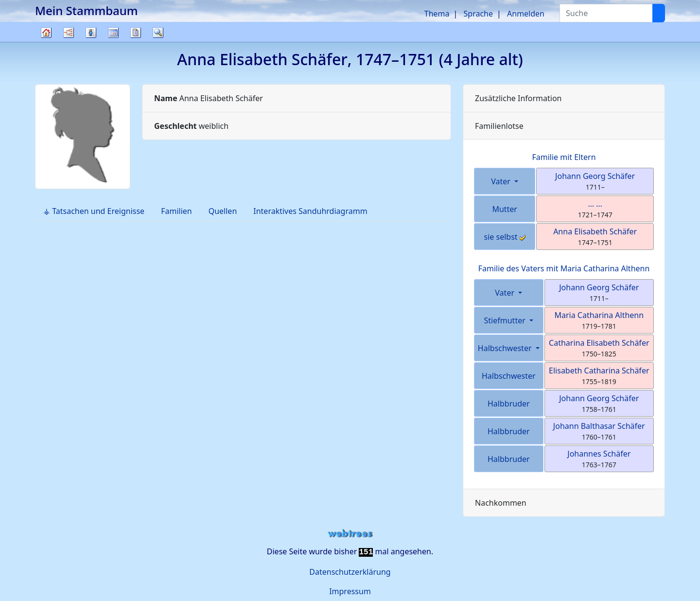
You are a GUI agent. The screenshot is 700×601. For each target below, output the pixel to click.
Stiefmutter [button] (506, 320)
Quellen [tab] (223, 211)
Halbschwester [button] (506, 348)
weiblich (191, 126)
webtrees (350, 534)
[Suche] (659, 13)
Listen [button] (91, 33)
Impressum (350, 591)
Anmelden (526, 14)
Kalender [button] (113, 33)
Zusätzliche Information (518, 98)
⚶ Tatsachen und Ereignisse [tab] (94, 211)
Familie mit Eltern (564, 157)
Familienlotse (499, 126)
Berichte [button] (136, 33)
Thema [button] (437, 14)
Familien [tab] (176, 211)
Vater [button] (502, 181)
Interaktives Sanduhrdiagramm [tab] (310, 211)
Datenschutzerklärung (350, 572)
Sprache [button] (478, 14)
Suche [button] (158, 33)
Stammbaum (46, 42)
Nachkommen (501, 503)
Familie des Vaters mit (564, 268)
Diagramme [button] (69, 33)
